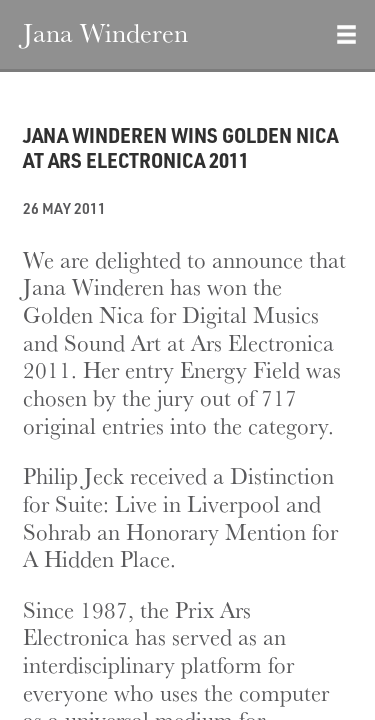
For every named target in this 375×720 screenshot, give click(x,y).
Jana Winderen (105, 32)
